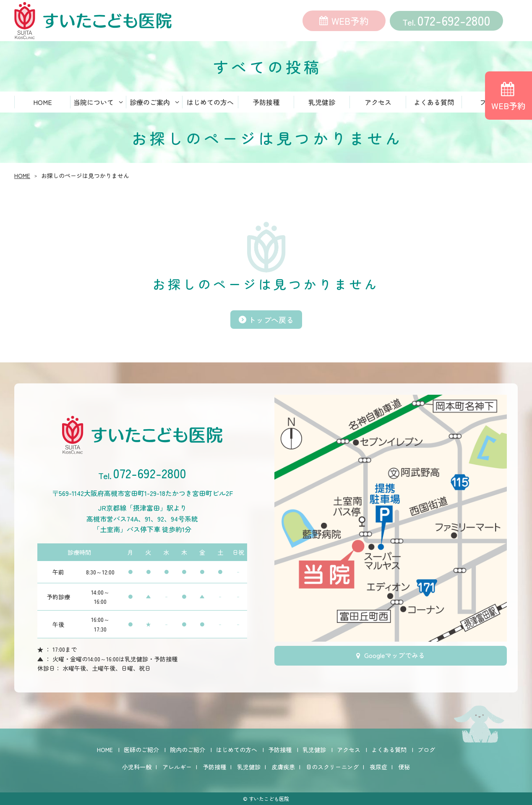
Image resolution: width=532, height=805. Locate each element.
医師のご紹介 (141, 750)
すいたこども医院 (269, 798)
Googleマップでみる (395, 656)
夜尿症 (378, 767)
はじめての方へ (210, 103)
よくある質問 (434, 103)
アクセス (378, 103)
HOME (43, 103)
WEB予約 (350, 21)
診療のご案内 (150, 103)
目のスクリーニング (332, 767)
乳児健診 (322, 103)
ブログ (426, 750)
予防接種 (266, 103)
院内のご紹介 (188, 750)
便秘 (404, 767)
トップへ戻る (271, 320)
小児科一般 (137, 767)
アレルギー (177, 767)
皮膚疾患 (283, 767)
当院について (94, 103)
